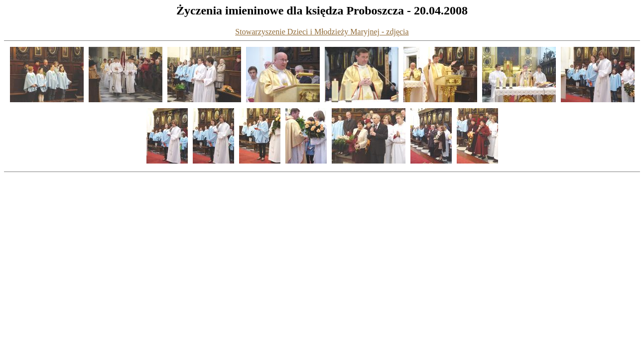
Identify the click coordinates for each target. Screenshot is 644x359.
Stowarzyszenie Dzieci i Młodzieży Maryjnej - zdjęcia (322, 32)
